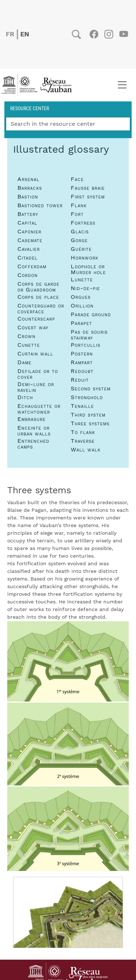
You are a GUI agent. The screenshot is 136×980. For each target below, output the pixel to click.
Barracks (30, 188)
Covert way (33, 328)
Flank (79, 205)
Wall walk (86, 450)
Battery (28, 214)
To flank (83, 432)
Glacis (80, 232)
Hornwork (85, 258)
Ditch (25, 397)
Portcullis (86, 345)
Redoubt (82, 371)
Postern (82, 354)
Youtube (123, 34)
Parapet (81, 323)
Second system (91, 389)
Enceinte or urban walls (34, 431)
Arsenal (28, 179)
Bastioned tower (40, 205)
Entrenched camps (33, 444)
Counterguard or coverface (41, 309)
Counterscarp (36, 319)
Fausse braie (88, 188)
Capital (27, 223)
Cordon (28, 275)
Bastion (28, 197)
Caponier (29, 232)
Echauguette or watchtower (39, 409)
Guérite (81, 249)
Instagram (109, 34)
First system (88, 197)
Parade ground (91, 314)
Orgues (81, 297)
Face (77, 179)
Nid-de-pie (85, 288)
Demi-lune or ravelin (36, 387)
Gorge (79, 240)
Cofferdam (32, 266)
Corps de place (38, 297)
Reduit (80, 380)
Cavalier (29, 249)
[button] (68, 746)
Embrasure (32, 419)
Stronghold (87, 397)
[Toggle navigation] (122, 85)
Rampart (82, 362)
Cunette (29, 345)
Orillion (82, 306)
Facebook (94, 34)
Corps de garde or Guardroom (38, 287)
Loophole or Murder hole (88, 269)
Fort (77, 214)
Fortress (83, 223)
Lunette (82, 280)
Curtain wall (35, 354)
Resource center (30, 108)
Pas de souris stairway (89, 335)
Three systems (90, 423)
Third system (88, 415)
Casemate (30, 240)
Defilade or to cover (38, 374)
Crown (26, 336)
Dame (24, 362)
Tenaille (82, 406)
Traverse (83, 441)
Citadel (28, 258)
